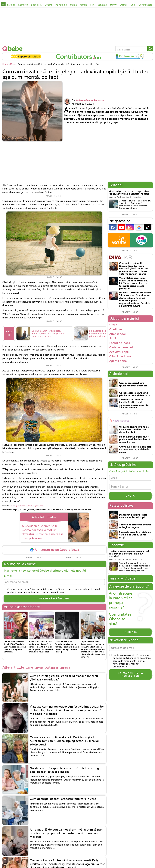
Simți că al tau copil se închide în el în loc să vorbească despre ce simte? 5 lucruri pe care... (134, 404)
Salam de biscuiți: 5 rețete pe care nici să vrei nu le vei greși (135, 536)
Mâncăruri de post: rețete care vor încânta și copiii (133, 517)
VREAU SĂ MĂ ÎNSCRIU (54, 600)
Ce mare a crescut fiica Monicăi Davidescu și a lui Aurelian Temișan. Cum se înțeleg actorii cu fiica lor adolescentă (64, 742)
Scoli (113, 338)
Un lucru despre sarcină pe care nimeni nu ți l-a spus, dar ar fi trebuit (134, 430)
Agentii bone (118, 361)
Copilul (48, 5)
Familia (83, 5)
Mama (73, 5)
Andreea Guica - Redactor (90, 101)
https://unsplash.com (35, 506)
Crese (113, 325)
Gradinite (116, 329)
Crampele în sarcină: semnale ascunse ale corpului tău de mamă (135, 450)
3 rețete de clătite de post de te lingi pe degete (135, 527)
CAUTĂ (130, 497)
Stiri (92, 5)
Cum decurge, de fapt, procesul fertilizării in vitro (63, 800)
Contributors (145, 5)
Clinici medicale (120, 356)
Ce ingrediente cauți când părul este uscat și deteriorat (135, 394)
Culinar (123, 5)
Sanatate (102, 5)
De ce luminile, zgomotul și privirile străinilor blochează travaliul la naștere (134, 439)
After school (117, 334)
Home (5, 64)
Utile (133, 5)
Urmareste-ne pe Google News (54, 550)
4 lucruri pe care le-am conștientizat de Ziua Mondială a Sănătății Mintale (129, 193)
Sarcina (11, 5)
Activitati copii (119, 352)
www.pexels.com (18, 506)
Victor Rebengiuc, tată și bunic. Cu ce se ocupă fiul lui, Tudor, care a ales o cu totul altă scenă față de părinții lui (133, 283)
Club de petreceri (121, 347)
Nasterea (23, 5)
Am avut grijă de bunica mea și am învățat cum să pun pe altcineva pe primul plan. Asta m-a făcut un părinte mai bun (66, 834)
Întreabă (130, 633)
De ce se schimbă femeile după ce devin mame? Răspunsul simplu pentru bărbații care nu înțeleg (67, 648)
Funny (113, 5)
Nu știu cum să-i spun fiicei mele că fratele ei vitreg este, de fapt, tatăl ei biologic (64, 771)
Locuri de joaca (120, 343)
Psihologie (61, 5)
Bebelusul (36, 5)
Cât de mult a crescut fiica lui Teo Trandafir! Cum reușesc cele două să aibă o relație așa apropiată (15, 648)
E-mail (8, 576)
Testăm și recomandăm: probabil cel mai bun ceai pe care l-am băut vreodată (129, 555)
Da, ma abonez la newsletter (130, 676)
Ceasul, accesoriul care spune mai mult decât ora (133, 384)
